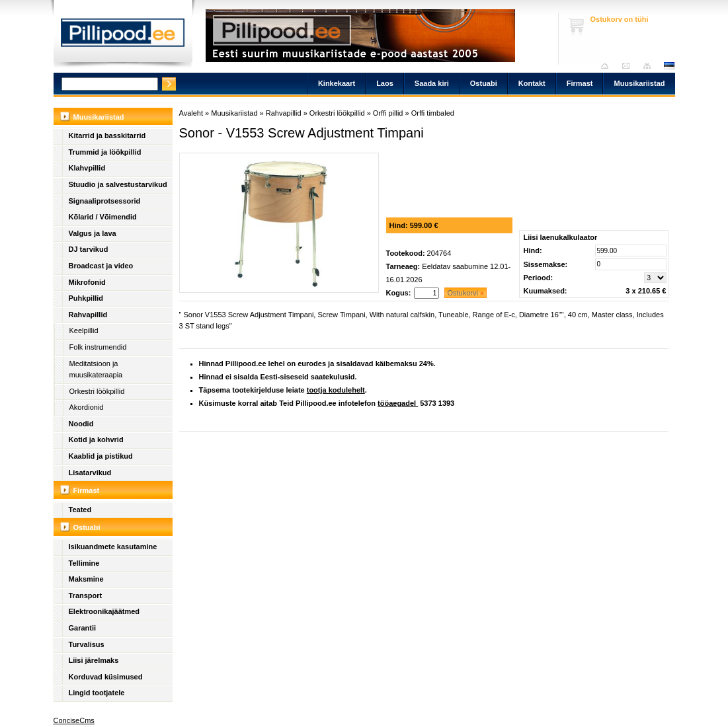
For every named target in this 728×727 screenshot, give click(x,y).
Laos (385, 83)
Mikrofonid (87, 282)
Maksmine (86, 579)
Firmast (580, 83)
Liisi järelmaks (94, 660)
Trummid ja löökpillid (105, 152)
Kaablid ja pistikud (101, 456)
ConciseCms (74, 720)
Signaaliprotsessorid (105, 201)
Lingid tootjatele (97, 693)
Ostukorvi (465, 293)
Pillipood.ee (123, 36)
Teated (80, 510)
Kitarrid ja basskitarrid (107, 135)
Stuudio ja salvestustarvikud (118, 184)
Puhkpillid (86, 298)
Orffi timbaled (433, 113)
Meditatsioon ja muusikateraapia (96, 369)
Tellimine (84, 563)
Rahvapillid (88, 315)
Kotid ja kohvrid (96, 440)
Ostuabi (484, 83)
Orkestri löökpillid (97, 391)
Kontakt (532, 83)
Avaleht (608, 66)
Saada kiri (629, 66)
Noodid (81, 424)
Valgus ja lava (93, 233)
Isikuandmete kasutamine (113, 547)
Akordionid (87, 407)
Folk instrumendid (98, 347)
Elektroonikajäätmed (104, 611)
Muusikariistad (639, 83)
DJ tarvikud (89, 249)
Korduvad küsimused (106, 677)
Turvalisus (87, 644)
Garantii (83, 628)
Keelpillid (84, 330)
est (668, 66)
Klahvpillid (87, 168)
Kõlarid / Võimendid (103, 217)
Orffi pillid (388, 113)
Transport (86, 595)
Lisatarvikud (90, 473)
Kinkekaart (337, 83)
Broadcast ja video (101, 266)
